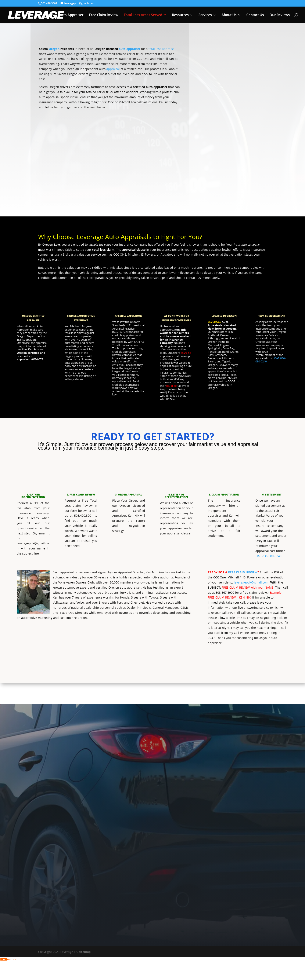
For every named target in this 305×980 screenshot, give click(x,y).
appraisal (113, 69)
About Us (229, 15)
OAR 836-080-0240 (268, 556)
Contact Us (255, 15)
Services (205, 15)
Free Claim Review (104, 15)
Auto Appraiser (71, 15)
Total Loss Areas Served (143, 15)
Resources (180, 15)
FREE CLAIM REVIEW (243, 572)
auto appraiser (130, 49)
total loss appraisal (162, 49)
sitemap (85, 952)
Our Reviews (280, 15)
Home (49, 15)
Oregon (54, 49)
